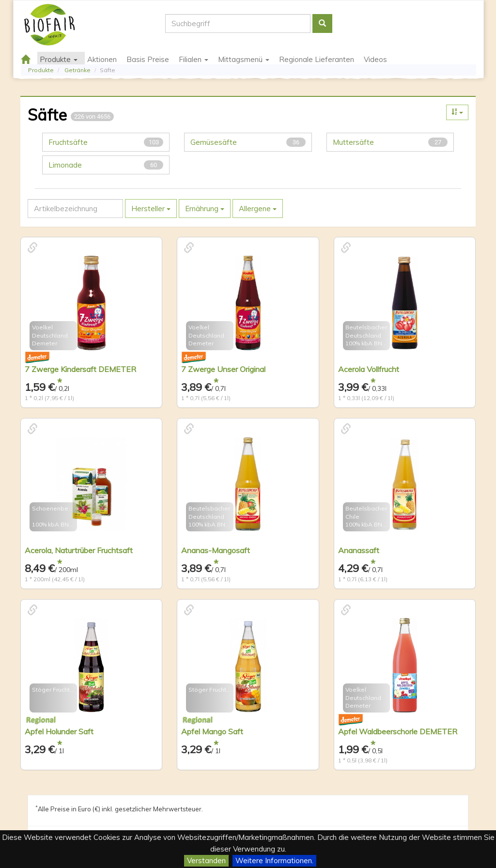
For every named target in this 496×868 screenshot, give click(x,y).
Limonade (106, 165)
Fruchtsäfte (106, 142)
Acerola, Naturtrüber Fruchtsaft (79, 550)
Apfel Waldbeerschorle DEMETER (398, 731)
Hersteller (151, 209)
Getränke (77, 70)
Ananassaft (359, 550)
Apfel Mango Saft (212, 731)
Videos (375, 59)
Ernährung (205, 209)
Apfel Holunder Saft (59, 731)
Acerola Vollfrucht (369, 369)
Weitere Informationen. (274, 860)
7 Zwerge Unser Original (223, 369)
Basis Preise (148, 59)
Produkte (41, 70)
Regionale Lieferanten (317, 59)
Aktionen (102, 59)
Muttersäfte (390, 142)
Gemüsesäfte (248, 142)
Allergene (258, 209)
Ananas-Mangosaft (216, 550)
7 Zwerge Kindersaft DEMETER (80, 369)
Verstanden (206, 860)
